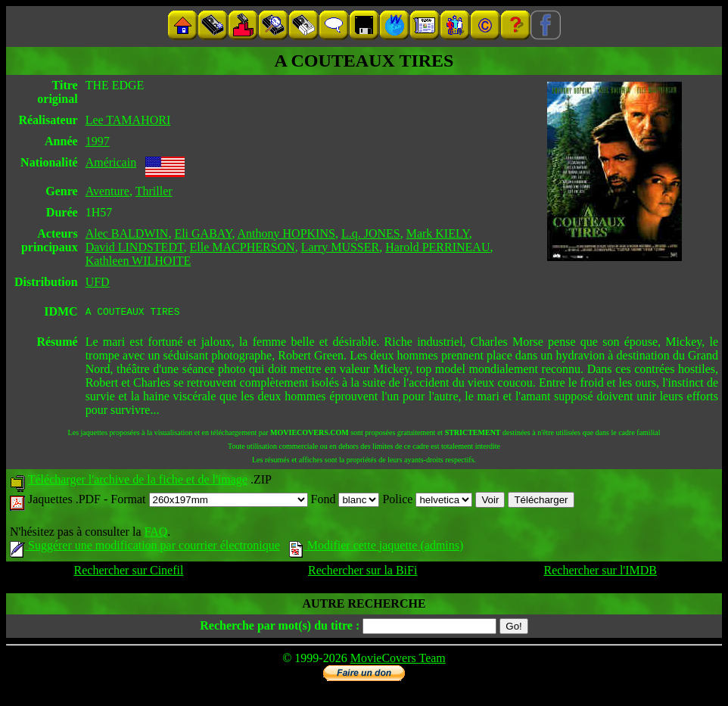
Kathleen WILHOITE (138, 261)
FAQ (156, 534)
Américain (111, 162)
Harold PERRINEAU (437, 247)
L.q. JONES (371, 233)
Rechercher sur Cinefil (129, 572)
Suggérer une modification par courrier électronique (145, 547)
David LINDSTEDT (135, 247)
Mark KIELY (438, 233)
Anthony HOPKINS (286, 233)
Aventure (107, 191)
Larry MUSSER (341, 247)
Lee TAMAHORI (128, 120)
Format (209, 501)
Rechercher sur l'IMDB (601, 572)
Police (427, 501)
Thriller (154, 191)
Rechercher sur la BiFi (362, 572)
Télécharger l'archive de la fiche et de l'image (138, 482)
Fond (345, 501)
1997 (98, 141)
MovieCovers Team (398, 660)
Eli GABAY (203, 233)
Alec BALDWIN (127, 233)
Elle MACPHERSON (243, 247)
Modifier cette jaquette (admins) (376, 547)
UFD (98, 282)
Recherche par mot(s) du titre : (280, 628)
